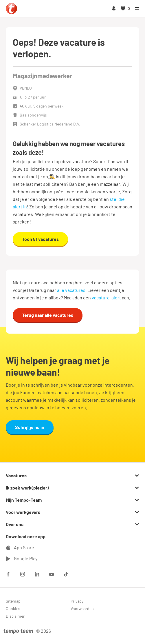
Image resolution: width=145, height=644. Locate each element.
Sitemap (13, 601)
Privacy (77, 601)
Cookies (13, 608)
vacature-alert (106, 298)
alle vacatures (71, 290)
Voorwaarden (82, 608)
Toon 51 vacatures (40, 239)
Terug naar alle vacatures (48, 315)
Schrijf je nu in (30, 427)
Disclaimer (15, 616)
